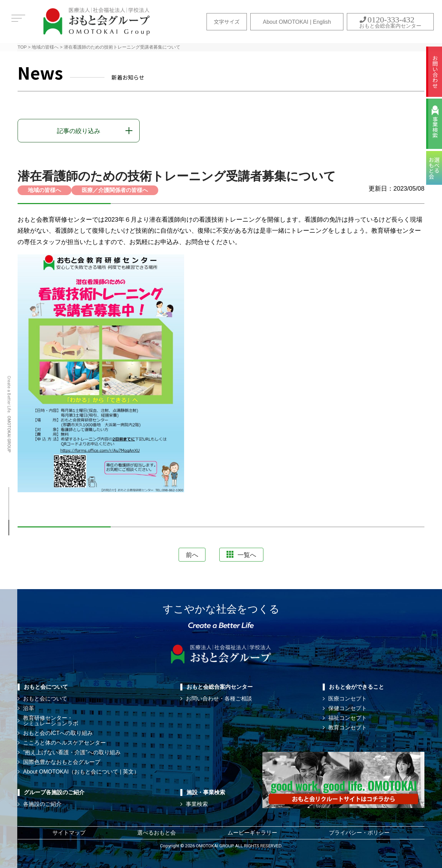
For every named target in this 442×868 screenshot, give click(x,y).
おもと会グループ (97, 22)
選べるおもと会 (157, 833)
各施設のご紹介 (42, 804)
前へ (192, 555)
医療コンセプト (348, 699)
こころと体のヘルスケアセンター (64, 743)
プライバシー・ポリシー (359, 833)
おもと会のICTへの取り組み (58, 733)
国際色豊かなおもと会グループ (62, 762)
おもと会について (45, 699)
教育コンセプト (348, 728)
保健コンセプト (348, 708)
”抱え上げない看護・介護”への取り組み (72, 752)
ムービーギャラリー (252, 833)
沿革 (29, 708)
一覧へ (241, 555)
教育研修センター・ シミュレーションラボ (51, 721)
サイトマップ (69, 833)
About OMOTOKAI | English (297, 22)
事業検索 (435, 127)
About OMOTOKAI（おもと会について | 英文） (81, 772)
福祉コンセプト (348, 718)
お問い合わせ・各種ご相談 (219, 699)
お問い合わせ (435, 72)
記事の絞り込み (79, 131)
